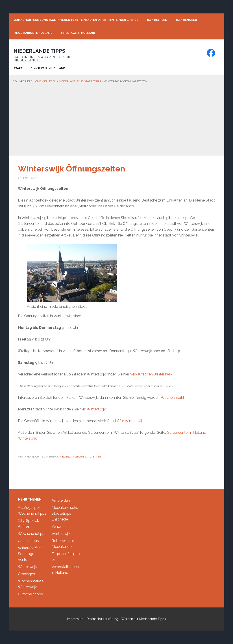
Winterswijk (96, 409)
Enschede (60, 519)
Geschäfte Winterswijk (125, 421)
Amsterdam (61, 500)
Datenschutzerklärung (102, 619)
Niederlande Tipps (39, 51)
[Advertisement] (117, 117)
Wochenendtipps (32, 513)
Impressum (75, 619)
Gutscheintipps (30, 594)
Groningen (26, 574)
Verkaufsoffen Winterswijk (151, 374)
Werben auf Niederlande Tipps (144, 619)
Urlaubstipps (28, 541)
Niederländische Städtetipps (80, 457)
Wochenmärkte (31, 581)
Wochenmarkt (173, 398)
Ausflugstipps (29, 508)
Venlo (23, 560)
